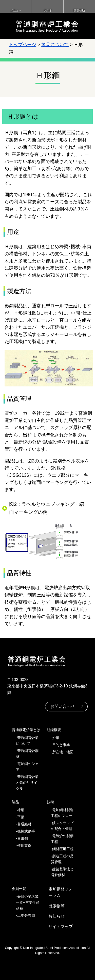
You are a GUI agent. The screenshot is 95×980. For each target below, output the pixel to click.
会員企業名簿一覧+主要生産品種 (28, 902)
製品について (55, 45)
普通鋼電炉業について (27, 741)
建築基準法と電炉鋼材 (62, 872)
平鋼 (21, 817)
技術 (50, 802)
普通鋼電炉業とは (26, 730)
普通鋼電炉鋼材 (27, 754)
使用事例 (24, 846)
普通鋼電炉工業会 (47, 26)
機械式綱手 (26, 831)
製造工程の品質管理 (62, 859)
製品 (15, 802)
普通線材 (24, 824)
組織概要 (54, 730)
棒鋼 (21, 810)
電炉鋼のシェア (27, 767)
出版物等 (56, 906)
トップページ (23, 45)
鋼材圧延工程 (63, 849)
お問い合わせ (63, 706)
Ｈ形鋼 (23, 838)
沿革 (56, 738)
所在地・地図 (63, 752)
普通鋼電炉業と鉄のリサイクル (27, 783)
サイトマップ (61, 927)
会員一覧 (19, 889)
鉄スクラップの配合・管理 (62, 826)
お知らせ (56, 916)
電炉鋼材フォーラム (61, 892)
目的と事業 (61, 745)
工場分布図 (26, 915)
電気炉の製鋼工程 (62, 839)
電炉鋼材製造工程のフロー (62, 813)
